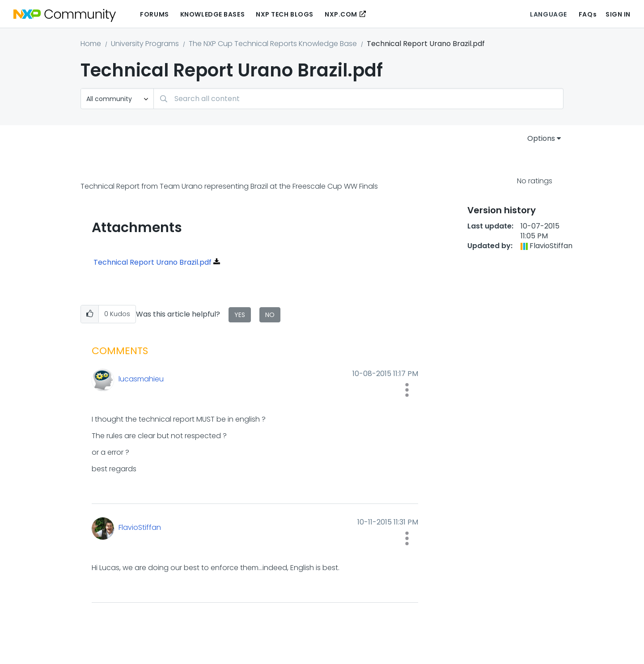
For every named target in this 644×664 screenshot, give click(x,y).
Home (91, 44)
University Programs (145, 44)
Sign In (618, 14)
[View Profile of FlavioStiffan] (199, 528)
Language (548, 14)
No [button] (270, 315)
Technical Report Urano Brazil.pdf (153, 262)
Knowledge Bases (212, 14)
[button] (90, 314)
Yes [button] (240, 315)
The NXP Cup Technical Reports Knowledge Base (273, 44)
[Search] (358, 99)
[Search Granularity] (117, 99)
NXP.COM (341, 14)
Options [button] (541, 138)
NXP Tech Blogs (285, 14)
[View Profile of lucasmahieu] (199, 379)
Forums (154, 14)
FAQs (588, 14)
